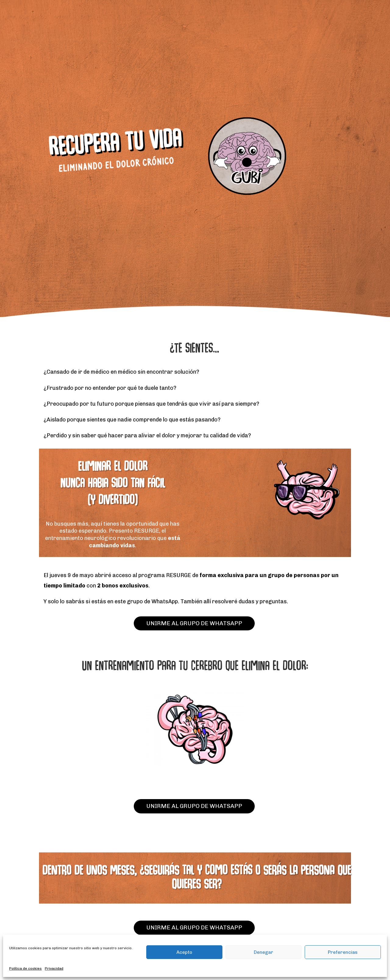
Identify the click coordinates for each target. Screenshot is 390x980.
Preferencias (343, 952)
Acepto (184, 952)
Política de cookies (25, 968)
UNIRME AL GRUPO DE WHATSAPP (194, 623)
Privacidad (54, 968)
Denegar (264, 952)
